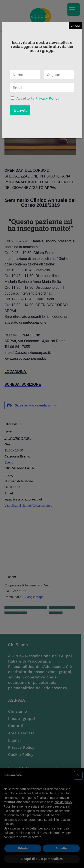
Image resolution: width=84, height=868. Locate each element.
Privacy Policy (47, 98)
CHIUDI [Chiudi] (75, 26)
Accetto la (38, 98)
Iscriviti (20, 110)
